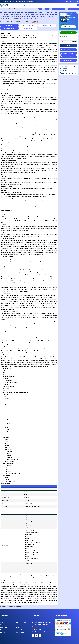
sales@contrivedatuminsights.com (27, 1)
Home (13, 5)
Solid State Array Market (73, 9)
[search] (78, 5)
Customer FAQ (19, 622)
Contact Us (59, 5)
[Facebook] (75, 1)
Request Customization (67, 53)
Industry (47, 9)
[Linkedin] (78, 1)
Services (18, 5)
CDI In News (3, 629)
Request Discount (66, 57)
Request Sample (68, 27)
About (2, 617)
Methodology (3, 624)
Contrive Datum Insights (37, 617)
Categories (26, 5)
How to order (19, 624)
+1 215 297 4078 (14, 1)
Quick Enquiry (70, 1)
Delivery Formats (20, 629)
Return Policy (19, 627)
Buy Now (68, 45)
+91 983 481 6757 (5, 1)
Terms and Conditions (21, 619)
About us (52, 5)
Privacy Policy (19, 617)
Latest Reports (35, 5)
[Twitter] (76, 1)
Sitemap (2, 627)
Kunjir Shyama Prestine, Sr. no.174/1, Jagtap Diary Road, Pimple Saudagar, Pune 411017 (43, 620)
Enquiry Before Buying (67, 60)
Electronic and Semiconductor (59, 9)
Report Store (3, 622)
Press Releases (44, 5)
